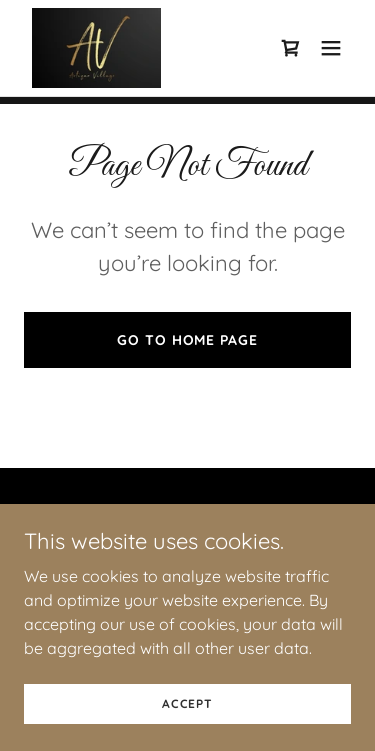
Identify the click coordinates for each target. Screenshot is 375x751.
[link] (96, 48)
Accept (187, 730)
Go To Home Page (187, 340)
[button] (331, 48)
